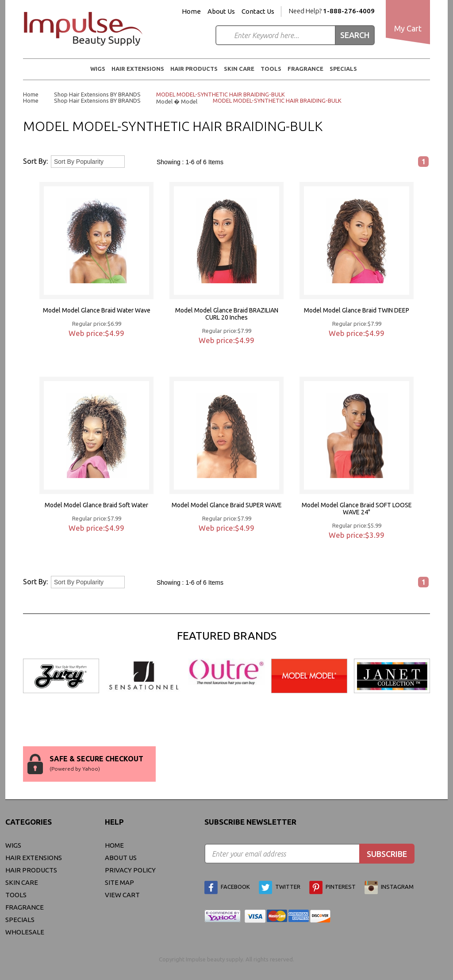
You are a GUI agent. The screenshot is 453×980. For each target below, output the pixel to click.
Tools (271, 69)
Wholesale (25, 932)
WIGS (98, 69)
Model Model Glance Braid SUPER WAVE (227, 505)
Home (191, 12)
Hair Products (194, 69)
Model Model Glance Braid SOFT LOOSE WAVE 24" (357, 509)
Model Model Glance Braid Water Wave (97, 310)
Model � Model (177, 101)
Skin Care (239, 69)
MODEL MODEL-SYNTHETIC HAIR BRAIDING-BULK (221, 94)
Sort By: (35, 161)
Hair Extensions (138, 69)
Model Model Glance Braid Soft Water (96, 505)
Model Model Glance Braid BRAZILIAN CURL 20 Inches (227, 314)
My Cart (408, 28)
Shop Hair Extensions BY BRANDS (97, 94)
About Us (221, 12)
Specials (343, 69)
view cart (122, 895)
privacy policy (130, 870)
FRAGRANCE (305, 69)
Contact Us (258, 12)
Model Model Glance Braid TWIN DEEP (357, 310)
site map (119, 882)
